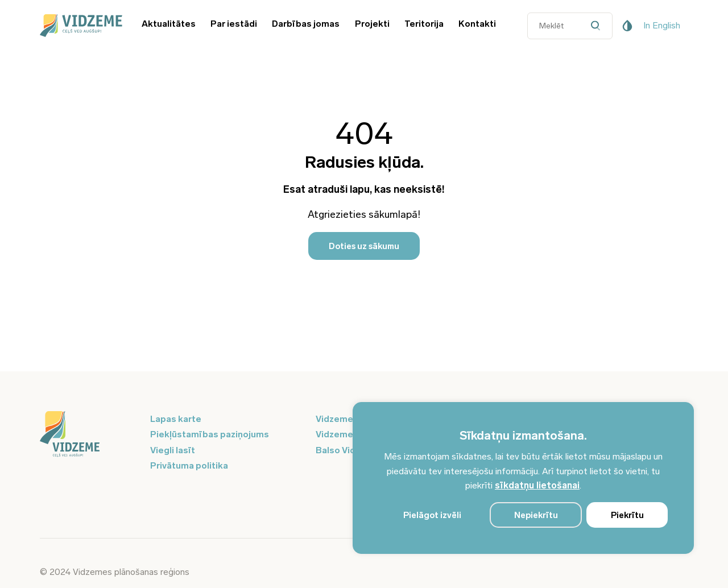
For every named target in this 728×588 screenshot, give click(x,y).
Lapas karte (176, 419)
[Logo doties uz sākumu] (88, 435)
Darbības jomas (306, 24)
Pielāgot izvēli (432, 515)
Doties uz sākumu (364, 246)
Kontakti (477, 24)
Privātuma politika (189, 465)
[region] (523, 478)
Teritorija (424, 24)
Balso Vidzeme (348, 450)
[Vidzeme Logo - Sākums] (79, 26)
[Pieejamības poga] (627, 26)
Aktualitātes (169, 24)
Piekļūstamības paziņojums (210, 434)
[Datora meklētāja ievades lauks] (570, 26)
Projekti (372, 24)
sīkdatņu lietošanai (537, 485)
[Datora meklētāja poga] (599, 26)
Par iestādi (234, 24)
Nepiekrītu (536, 515)
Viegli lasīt (173, 450)
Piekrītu (627, 515)
